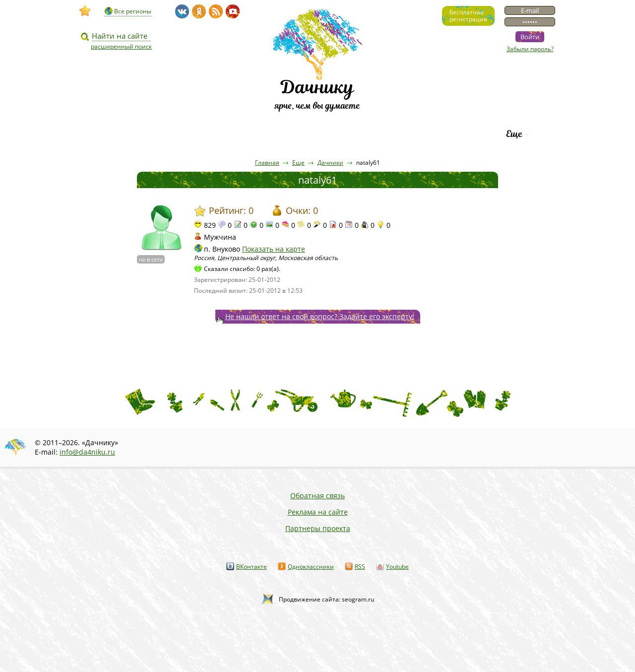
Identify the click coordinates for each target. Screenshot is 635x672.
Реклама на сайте (318, 512)
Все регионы (133, 11)
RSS (360, 567)
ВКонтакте (252, 567)
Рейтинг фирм (452, 134)
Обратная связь (317, 496)
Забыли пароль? (530, 49)
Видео (126, 134)
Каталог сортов (364, 134)
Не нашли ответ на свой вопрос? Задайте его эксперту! (320, 316)
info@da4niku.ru (87, 452)
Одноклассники (311, 567)
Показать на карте (274, 249)
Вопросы (288, 134)
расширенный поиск (121, 46)
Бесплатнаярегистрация (468, 16)
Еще (514, 134)
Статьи (178, 134)
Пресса (233, 134)
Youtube (397, 567)
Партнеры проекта (318, 528)
